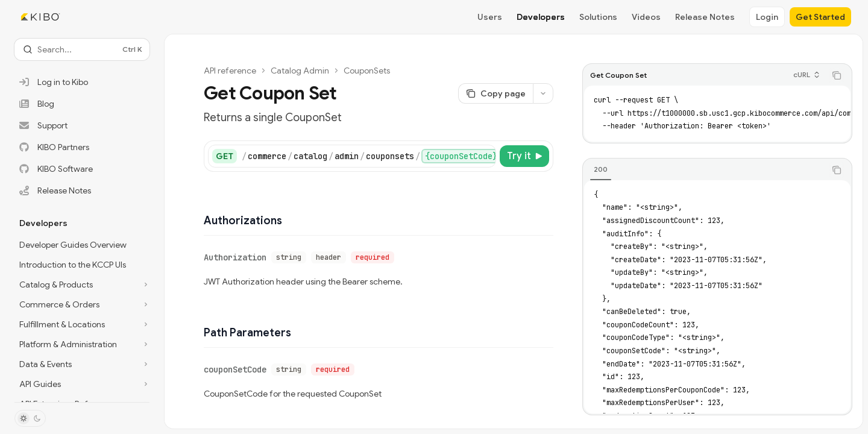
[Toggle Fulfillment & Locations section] (82, 324)
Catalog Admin (300, 71)
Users (490, 17)
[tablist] (704, 170)
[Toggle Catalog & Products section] (82, 285)
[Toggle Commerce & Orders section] (82, 304)
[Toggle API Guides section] (82, 384)
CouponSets (367, 71)
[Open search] (82, 49)
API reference (230, 71)
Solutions (598, 17)
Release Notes (705, 17)
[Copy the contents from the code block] (837, 75)
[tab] (601, 169)
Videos (646, 17)
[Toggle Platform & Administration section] (82, 344)
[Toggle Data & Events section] (82, 364)
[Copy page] (495, 93)
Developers (541, 17)
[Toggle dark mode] (30, 418)
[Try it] (524, 156)
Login (767, 17)
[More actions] (543, 93)
